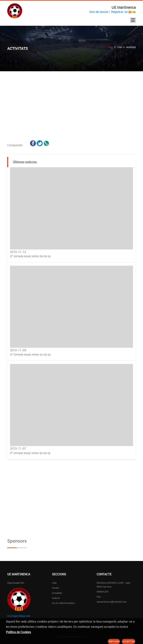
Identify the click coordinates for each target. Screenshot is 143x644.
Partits (55, 588)
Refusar (114, 641)
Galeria (56, 598)
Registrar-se (119, 12)
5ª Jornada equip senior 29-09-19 (30, 256)
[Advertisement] (71, 99)
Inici (111, 47)
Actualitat (57, 593)
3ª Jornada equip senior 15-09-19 (30, 354)
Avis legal (12, 616)
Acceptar (128, 641)
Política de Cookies (18, 632)
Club (54, 583)
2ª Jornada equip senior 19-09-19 (30, 453)
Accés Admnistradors (63, 603)
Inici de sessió (99, 12)
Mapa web (25, 616)
